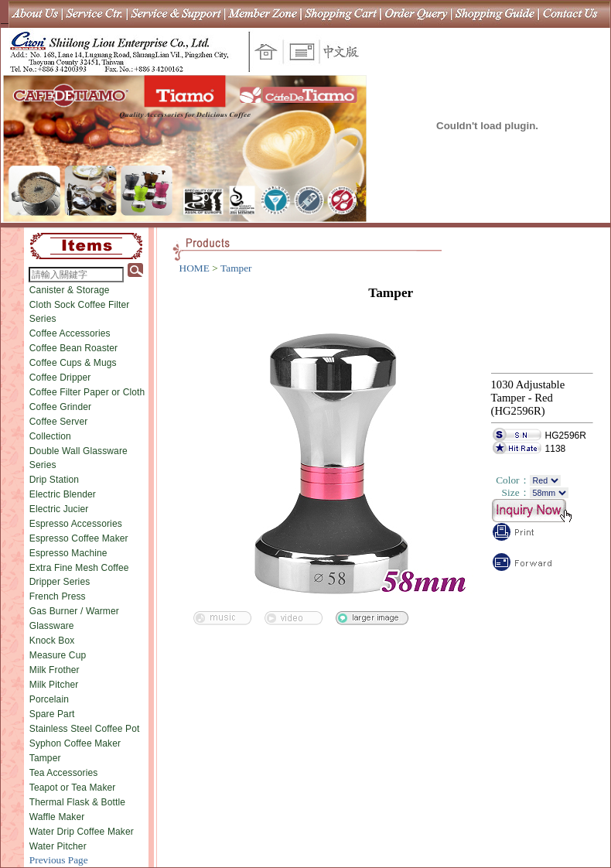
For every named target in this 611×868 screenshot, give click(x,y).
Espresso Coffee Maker (79, 538)
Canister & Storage (70, 290)
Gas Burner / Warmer (74, 611)
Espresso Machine (68, 553)
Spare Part (52, 714)
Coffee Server (59, 422)
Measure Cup (58, 655)
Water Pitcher (58, 846)
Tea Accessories (64, 773)
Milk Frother (55, 670)
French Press (58, 596)
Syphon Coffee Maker (75, 743)
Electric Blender (63, 494)
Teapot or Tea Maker (73, 788)
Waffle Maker (57, 817)
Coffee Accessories (70, 333)
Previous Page (59, 860)
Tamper (45, 758)
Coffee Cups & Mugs (73, 363)
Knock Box (52, 641)
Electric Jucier (59, 509)
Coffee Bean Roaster (73, 348)
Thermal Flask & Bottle (77, 802)
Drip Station (54, 480)
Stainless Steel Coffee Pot (85, 729)
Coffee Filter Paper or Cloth (87, 392)
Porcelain (49, 699)
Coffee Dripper (60, 378)
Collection (50, 436)
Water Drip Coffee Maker (82, 832)
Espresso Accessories (76, 524)
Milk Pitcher (54, 685)
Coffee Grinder (60, 407)
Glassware (52, 626)
